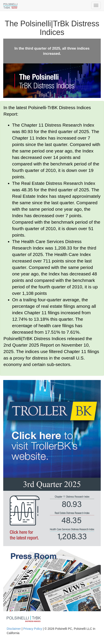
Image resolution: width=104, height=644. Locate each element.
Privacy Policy (33, 629)
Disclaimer (14, 629)
